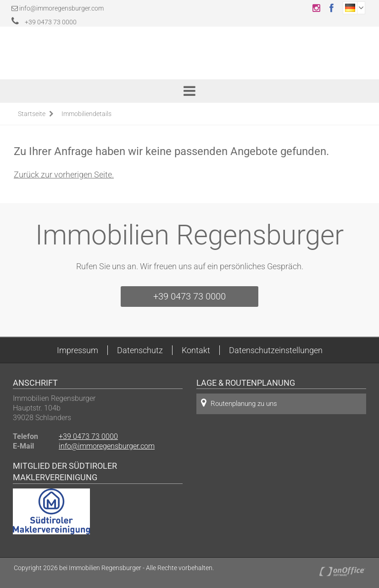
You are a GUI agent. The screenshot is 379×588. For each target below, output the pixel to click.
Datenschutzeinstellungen (276, 350)
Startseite (32, 114)
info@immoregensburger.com (61, 8)
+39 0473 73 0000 (44, 22)
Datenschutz (140, 350)
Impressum (78, 350)
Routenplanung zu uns (239, 403)
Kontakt (196, 350)
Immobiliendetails (86, 114)
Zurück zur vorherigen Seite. (64, 175)
